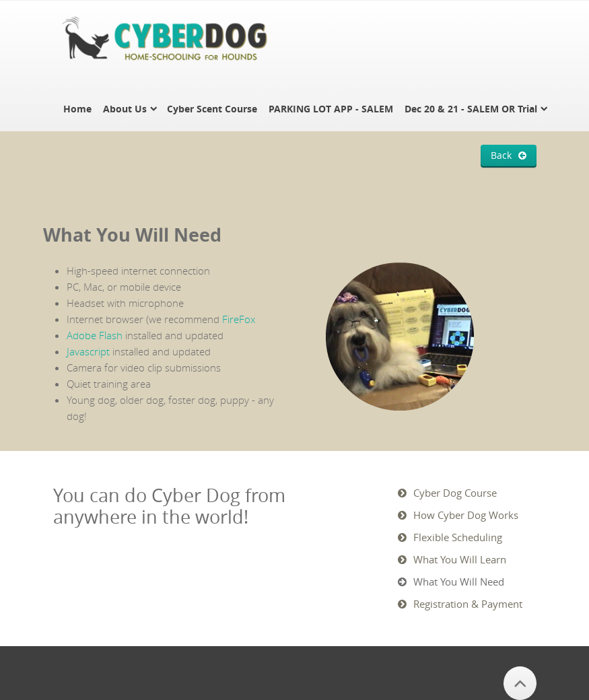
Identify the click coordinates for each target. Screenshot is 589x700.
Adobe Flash (95, 335)
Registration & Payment (468, 604)
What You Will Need (459, 582)
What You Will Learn (460, 559)
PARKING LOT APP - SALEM (331, 109)
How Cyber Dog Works (466, 515)
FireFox (239, 319)
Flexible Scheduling (458, 537)
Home (77, 109)
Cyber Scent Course (212, 109)
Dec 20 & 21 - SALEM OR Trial (471, 109)
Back (501, 155)
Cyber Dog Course (455, 493)
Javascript (88, 351)
